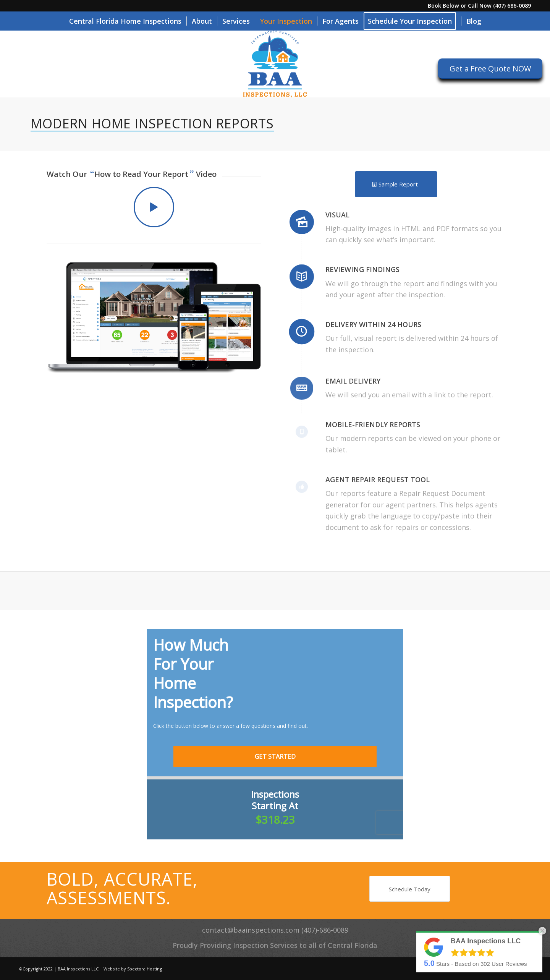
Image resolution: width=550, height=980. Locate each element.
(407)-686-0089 (325, 930)
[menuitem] (125, 21)
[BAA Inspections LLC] (275, 64)
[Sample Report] (396, 184)
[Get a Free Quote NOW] (490, 69)
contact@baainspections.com (251, 930)
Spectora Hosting (145, 969)
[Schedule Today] (410, 889)
